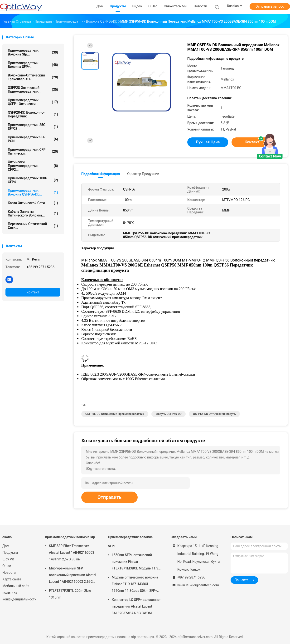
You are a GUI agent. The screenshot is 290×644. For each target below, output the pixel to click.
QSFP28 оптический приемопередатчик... (33, 90)
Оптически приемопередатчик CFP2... (33, 166)
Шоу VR (8, 559)
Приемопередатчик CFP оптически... (33, 151)
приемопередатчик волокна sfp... (33, 52)
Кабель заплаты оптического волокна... (33, 213)
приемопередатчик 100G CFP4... (33, 180)
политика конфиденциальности (19, 596)
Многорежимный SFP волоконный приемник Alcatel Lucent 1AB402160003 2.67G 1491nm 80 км (72, 576)
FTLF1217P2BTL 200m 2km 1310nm (70, 594)
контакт (33, 292)
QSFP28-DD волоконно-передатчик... (33, 114)
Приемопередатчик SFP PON (33, 139)
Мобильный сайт (16, 586)
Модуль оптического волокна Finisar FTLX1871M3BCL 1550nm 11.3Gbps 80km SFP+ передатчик (135, 585)
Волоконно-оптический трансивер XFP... (33, 77)
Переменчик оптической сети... (33, 226)
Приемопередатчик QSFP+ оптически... (33, 102)
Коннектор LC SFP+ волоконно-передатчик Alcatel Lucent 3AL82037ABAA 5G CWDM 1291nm (136, 607)
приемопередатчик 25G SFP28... (33, 127)
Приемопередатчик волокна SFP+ (130, 542)
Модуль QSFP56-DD (169, 414)
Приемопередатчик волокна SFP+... (33, 65)
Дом (6, 546)
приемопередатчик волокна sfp (70, 537)
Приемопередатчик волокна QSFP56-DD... (33, 192)
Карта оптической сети (33, 203)
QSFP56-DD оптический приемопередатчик (115, 414)
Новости (9, 573)
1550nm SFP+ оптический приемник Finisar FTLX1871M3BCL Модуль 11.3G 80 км (136, 562)
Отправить (109, 497)
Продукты (10, 553)
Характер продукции (143, 174)
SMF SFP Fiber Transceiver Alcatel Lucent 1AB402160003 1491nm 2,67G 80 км (72, 553)
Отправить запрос (270, 6)
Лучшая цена (208, 142)
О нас (7, 566)
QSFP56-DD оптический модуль (214, 414)
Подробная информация (101, 174)
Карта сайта (12, 579)
